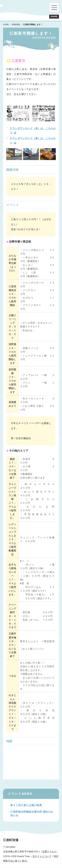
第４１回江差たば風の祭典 (27, 805)
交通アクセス (49, 852)
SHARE (54, 16)
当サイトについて (42, 856)
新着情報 (16, 24)
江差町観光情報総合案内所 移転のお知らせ (32, 814)
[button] (54, 8)
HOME (6, 24)
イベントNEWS (20, 794)
